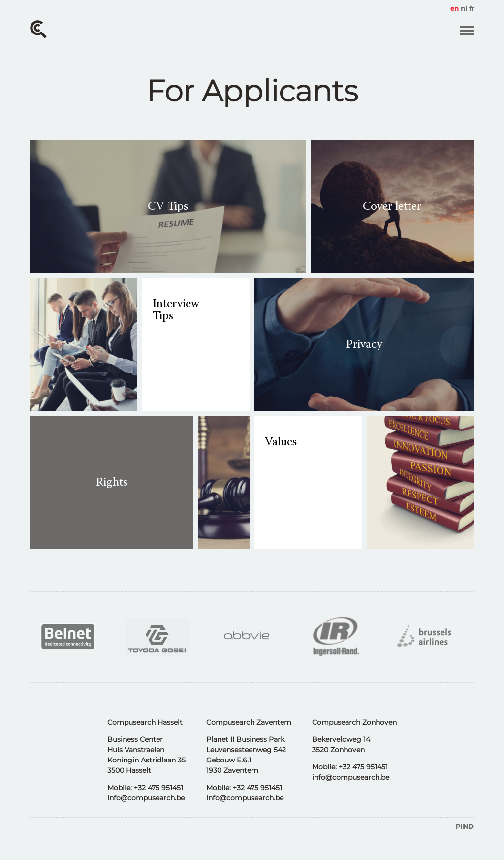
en (455, 8)
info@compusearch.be (146, 798)
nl (464, 8)
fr (472, 8)
